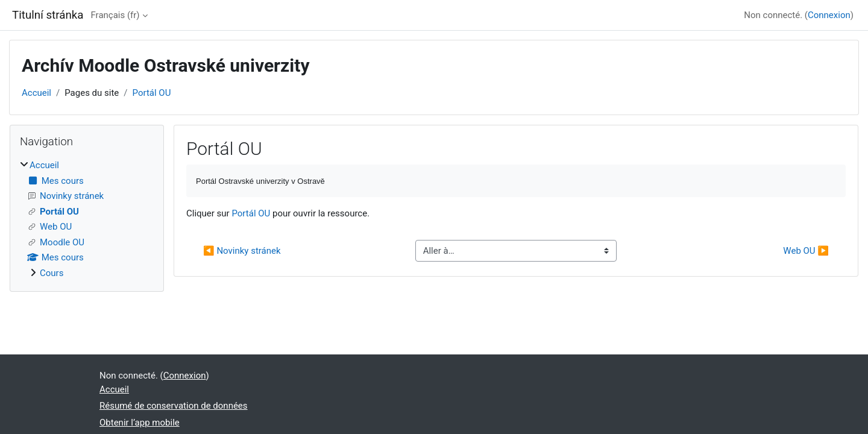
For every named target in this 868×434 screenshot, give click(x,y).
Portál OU (152, 93)
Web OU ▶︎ (806, 251)
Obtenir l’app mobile (140, 423)
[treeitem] (87, 219)
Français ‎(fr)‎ (115, 15)
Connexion (829, 15)
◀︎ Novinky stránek (242, 251)
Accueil (36, 93)
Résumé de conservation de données (174, 406)
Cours (52, 273)
